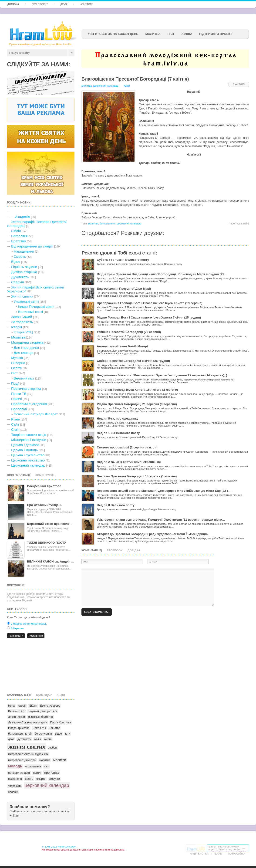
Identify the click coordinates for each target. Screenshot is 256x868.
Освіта (17, 368)
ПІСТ (171, 34)
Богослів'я (19, 236)
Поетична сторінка (26, 388)
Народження (24, 251)
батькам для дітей (20, 734)
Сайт (15, 424)
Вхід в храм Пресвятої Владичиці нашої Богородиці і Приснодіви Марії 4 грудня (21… (162, 274)
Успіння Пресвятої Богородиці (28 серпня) (129, 332)
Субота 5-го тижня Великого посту (123, 260)
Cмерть (20, 256)
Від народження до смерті (32, 246)
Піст (14, 373)
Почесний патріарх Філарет (36, 414)
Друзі (64, 4)
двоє (11, 739)
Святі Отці (39, 728)
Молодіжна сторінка (27, 342)
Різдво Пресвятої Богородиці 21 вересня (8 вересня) (137, 404)
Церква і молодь (24, 450)
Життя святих (22, 296)
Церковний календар (28, 465)
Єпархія (17, 282)
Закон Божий (22, 317)
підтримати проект (216, 34)
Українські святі (26, 301)
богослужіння (43, 734)
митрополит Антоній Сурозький (28, 754)
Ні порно (18, 363)
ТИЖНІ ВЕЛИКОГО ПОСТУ (47, 543)
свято (29, 779)
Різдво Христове (19, 728)
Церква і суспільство (28, 455)
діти (67, 734)
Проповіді (19, 409)
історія (22, 706)
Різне (15, 419)
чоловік (13, 792)
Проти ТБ (19, 394)
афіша (187, 34)
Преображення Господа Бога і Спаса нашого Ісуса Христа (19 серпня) (150, 303)
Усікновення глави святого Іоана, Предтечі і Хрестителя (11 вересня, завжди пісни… (161, 520)
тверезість (15, 786)
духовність (24, 739)
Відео (16, 262)
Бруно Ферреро (50, 706)
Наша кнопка (199, 854)
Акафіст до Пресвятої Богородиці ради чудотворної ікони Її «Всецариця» (153, 534)
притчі (37, 773)
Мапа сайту (237, 854)
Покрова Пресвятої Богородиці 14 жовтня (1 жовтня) (137, 476)
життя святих (27, 747)
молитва (45, 760)
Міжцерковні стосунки (29, 440)
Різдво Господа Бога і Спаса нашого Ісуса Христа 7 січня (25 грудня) (149, 317)
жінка (38, 739)
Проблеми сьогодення (29, 404)
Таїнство (54, 728)
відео (58, 734)
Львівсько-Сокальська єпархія (28, 722)
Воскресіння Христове (44, 486)
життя (48, 739)
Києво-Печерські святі (36, 307)
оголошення (33, 766)
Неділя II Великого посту (116, 505)
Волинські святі (30, 312)
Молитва (153, 34)
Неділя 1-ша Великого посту (118, 433)
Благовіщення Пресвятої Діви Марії (124, 289)
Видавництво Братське (42, 711)
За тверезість (22, 322)
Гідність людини (24, 267)
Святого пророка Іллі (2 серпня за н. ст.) (127, 447)
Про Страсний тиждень (45, 505)
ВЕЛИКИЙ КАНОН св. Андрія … (51, 561)
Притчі (17, 399)
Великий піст (24, 378)
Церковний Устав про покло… (50, 524)
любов (53, 748)
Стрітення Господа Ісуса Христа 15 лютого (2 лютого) (137, 390)
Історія (17, 327)
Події (15, 383)
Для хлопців (24, 353)
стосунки (54, 779)
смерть (41, 779)
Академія (23, 217)
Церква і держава (25, 445)
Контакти (87, 4)
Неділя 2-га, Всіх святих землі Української (129, 462)
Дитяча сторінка (24, 272)
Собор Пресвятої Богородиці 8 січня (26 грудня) (133, 361)
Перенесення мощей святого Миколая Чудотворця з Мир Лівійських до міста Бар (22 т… (164, 491)
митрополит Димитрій (22, 760)
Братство (19, 241)
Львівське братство (40, 717)
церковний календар (47, 785)
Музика (17, 358)
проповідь (52, 773)
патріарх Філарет (19, 773)
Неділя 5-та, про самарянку (118, 419)
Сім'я (15, 429)
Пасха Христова (61, 722)
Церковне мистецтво (28, 460)
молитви (60, 760)
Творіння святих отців (29, 435)
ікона (11, 706)
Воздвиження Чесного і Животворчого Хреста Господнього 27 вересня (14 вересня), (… (163, 375)
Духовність (20, 277)
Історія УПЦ (23, 332)
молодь (15, 766)
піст (46, 766)
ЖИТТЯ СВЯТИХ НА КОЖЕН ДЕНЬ (113, 34)
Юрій (127, 86)
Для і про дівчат (27, 348)
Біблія (16, 231)
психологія (15, 779)
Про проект (40, 4)
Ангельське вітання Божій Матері (122, 346)
